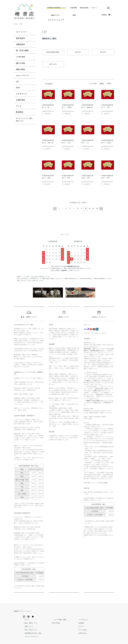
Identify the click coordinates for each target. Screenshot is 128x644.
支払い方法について (63, 622)
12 (93, 210)
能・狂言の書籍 (22, 52)
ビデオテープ (21, 95)
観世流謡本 (20, 39)
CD (21, 25)
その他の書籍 (21, 58)
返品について (61, 619)
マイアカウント (109, 612)
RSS (84, 615)
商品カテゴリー (56, 15)
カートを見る (108, 622)
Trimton (74, 640)
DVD (18, 89)
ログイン (94, 8)
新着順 (109, 85)
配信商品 (20, 114)
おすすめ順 (93, 85)
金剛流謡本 (20, 46)
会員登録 (107, 615)
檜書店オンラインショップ (22, 612)
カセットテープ (22, 77)
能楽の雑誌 (20, 71)
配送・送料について (63, 615)
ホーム (16, 25)
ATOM (89, 615)
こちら (105, 483)
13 (97, 210)
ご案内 (74, 15)
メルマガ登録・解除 (89, 612)
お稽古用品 (20, 101)
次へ (101, 210)
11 (89, 210)
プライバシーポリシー (64, 629)
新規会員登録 (84, 8)
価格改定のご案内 (49, 40)
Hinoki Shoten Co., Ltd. (65, 640)
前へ (55, 210)
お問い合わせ (108, 625)
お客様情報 (73, 8)
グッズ (19, 108)
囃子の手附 (20, 65)
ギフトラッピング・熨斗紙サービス (23, 123)
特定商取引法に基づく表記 (65, 625)
